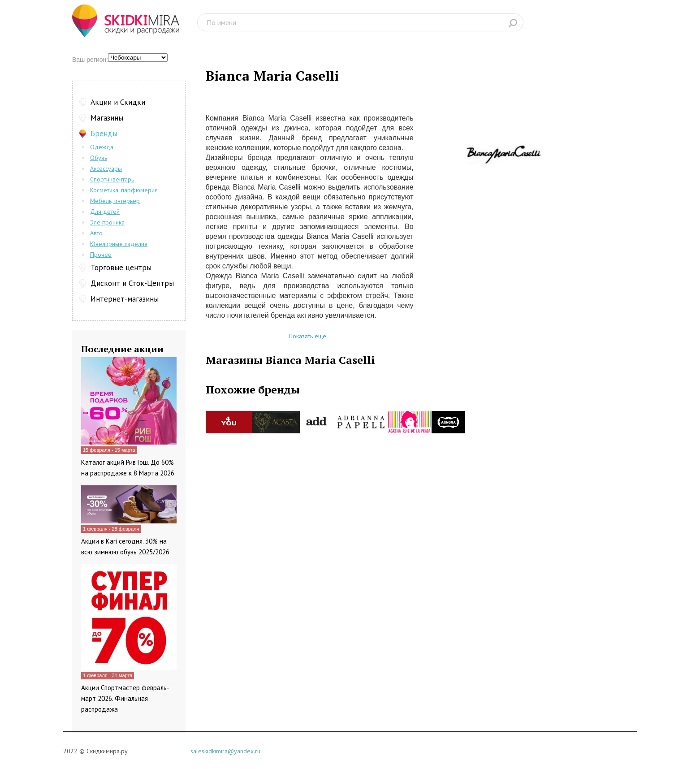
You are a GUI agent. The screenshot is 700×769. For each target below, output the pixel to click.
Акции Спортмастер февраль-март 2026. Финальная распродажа (125, 698)
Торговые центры (121, 268)
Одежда (102, 147)
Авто (96, 233)
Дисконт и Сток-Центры (132, 283)
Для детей (105, 212)
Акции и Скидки (118, 102)
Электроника (107, 222)
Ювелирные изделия (119, 244)
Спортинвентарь (112, 179)
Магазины (107, 118)
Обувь (99, 158)
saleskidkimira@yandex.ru (225, 751)
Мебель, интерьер (115, 201)
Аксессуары (106, 168)
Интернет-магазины (125, 299)
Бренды (104, 134)
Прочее (101, 255)
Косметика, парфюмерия (124, 190)
